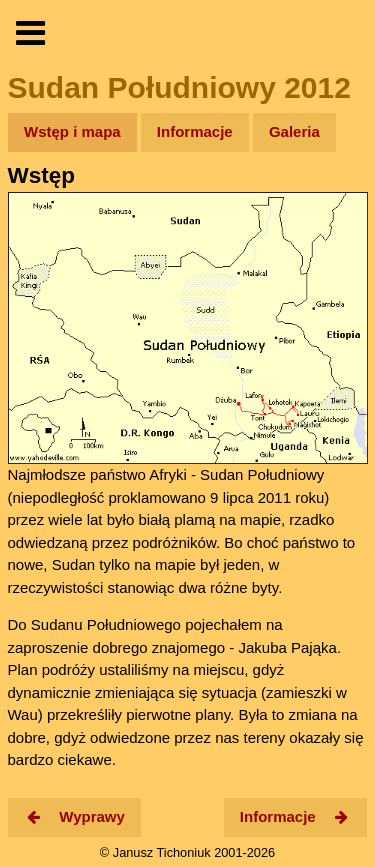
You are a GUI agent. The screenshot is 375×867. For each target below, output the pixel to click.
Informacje (195, 131)
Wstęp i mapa (72, 131)
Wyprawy (74, 816)
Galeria (294, 131)
